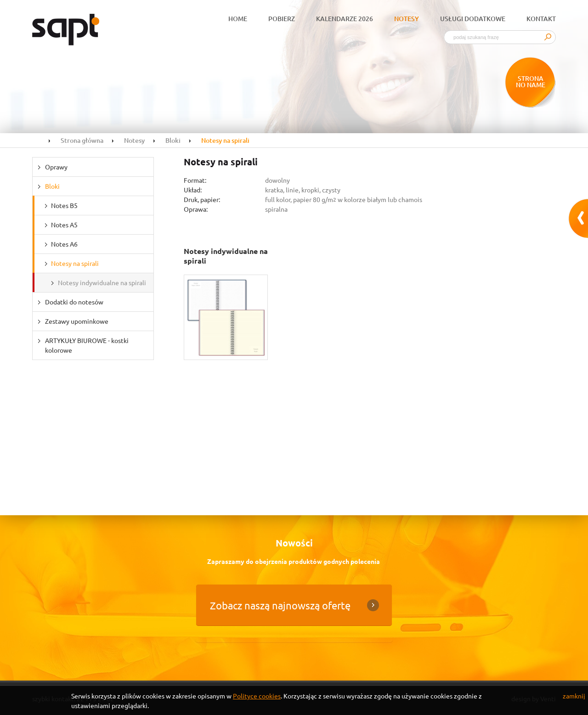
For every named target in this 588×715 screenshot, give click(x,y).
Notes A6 (64, 244)
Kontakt (541, 19)
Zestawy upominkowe (77, 321)
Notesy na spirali (75, 263)
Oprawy (56, 167)
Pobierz (282, 19)
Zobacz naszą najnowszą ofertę (280, 605)
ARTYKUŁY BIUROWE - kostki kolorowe (87, 345)
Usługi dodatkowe (473, 19)
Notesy (407, 19)
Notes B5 (64, 205)
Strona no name (531, 82)
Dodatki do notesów (74, 302)
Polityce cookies (257, 696)
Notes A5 (64, 225)
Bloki (52, 186)
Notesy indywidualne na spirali (102, 282)
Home (238, 19)
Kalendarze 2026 (345, 19)
